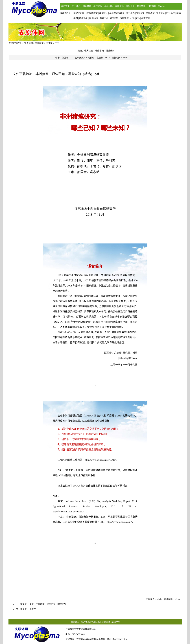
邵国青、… (67, 58)
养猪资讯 (119, 6)
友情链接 (106, 622)
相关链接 (152, 6)
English (162, 6)
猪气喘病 (98, 6)
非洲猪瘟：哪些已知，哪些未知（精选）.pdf (67, 74)
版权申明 (116, 622)
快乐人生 (130, 6)
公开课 (49, 43)
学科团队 (109, 6)
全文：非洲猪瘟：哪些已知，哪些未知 (48, 604)
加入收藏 (85, 622)
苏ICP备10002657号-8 (117, 639)
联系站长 (95, 622)
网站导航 (87, 6)
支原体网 (29, 43)
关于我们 (76, 6)
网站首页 (65, 6)
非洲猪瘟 (141, 6)
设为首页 (75, 622)
